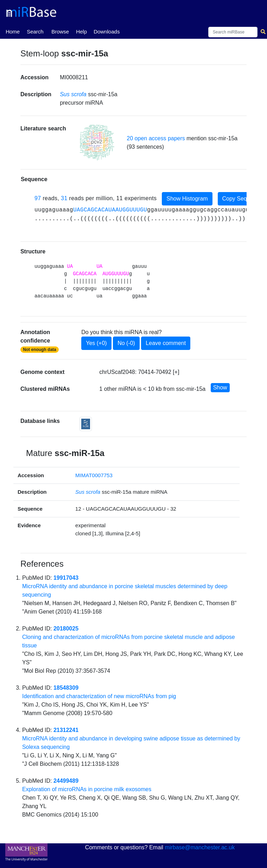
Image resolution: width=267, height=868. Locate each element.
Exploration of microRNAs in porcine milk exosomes (87, 789)
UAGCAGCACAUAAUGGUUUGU (110, 210)
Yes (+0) (96, 343)
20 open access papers (156, 138)
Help (81, 32)
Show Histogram (187, 199)
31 (64, 198)
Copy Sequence (242, 199)
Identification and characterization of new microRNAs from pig (99, 696)
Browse (60, 32)
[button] (97, 143)
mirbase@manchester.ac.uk (200, 847)
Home (13, 31)
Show (220, 387)
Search (35, 32)
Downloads (107, 32)
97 (38, 198)
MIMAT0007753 (94, 475)
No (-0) (126, 343)
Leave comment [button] (166, 343)
